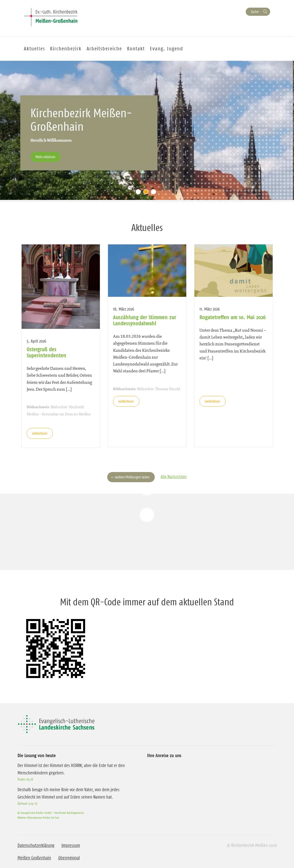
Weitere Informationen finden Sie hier (38, 818)
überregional (69, 858)
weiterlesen (40, 433)
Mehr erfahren (47, 157)
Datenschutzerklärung (36, 845)
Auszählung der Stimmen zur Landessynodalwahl (145, 320)
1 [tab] (140, 193)
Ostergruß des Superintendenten (47, 352)
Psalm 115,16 (25, 779)
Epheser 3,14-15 (27, 803)
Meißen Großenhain (34, 858)
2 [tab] (147, 193)
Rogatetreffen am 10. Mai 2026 (233, 317)
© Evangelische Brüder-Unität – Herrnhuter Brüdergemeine (51, 813)
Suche (255, 12)
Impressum (71, 845)
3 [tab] (155, 193)
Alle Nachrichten (174, 477)
